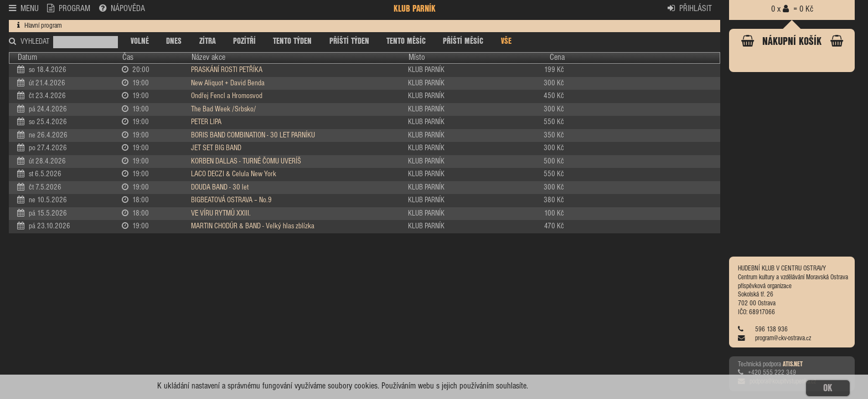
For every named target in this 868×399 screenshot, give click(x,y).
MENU (24, 8)
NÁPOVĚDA (122, 8)
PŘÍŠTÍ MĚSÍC (463, 42)
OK (828, 388)
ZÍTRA (208, 42)
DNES (174, 42)
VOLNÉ (140, 42)
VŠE (506, 42)
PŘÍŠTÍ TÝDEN (349, 42)
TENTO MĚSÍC (406, 42)
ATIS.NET (793, 365)
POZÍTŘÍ (244, 42)
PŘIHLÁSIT (690, 8)
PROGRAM (69, 8)
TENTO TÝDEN (292, 42)
